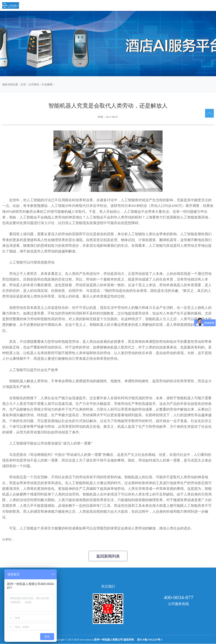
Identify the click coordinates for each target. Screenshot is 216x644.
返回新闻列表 (108, 556)
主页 (23, 85)
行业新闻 (47, 85)
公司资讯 (34, 85)
